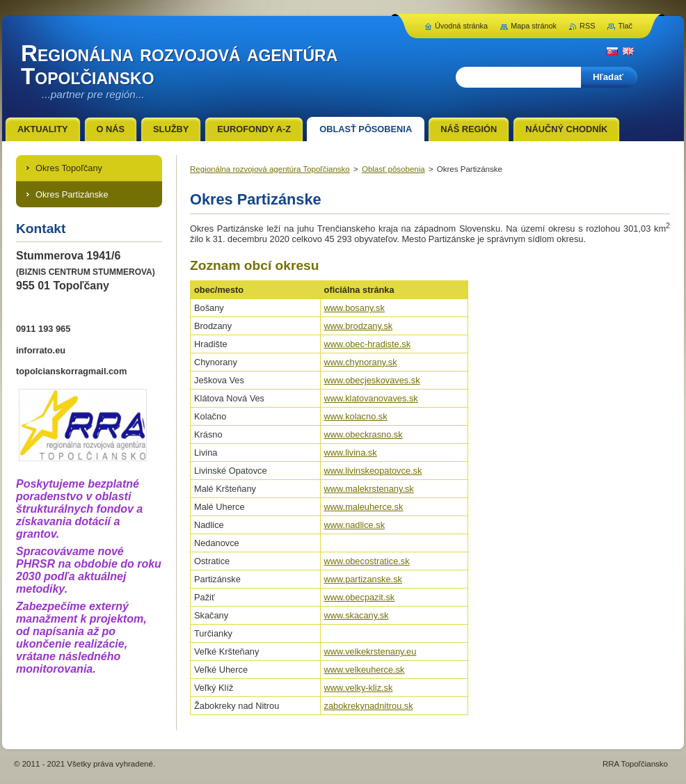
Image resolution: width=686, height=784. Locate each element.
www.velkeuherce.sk (365, 670)
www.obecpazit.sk (360, 597)
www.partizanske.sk (363, 579)
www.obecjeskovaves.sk (372, 380)
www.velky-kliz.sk (359, 688)
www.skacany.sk (357, 615)
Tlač (625, 26)
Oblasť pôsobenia (393, 169)
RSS (587, 26)
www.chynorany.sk (361, 362)
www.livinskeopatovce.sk (373, 471)
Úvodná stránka (461, 26)
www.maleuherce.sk (364, 507)
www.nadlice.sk (354, 525)
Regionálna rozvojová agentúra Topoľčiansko (270, 169)
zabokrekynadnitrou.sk (369, 706)
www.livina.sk (351, 453)
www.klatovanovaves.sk (371, 398)
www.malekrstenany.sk (369, 489)
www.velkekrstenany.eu (370, 651)
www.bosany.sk (354, 308)
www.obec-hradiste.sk (367, 344)
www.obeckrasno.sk (364, 434)
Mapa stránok (534, 26)
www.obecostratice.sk (367, 561)
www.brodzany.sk (359, 326)
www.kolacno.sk (356, 416)
